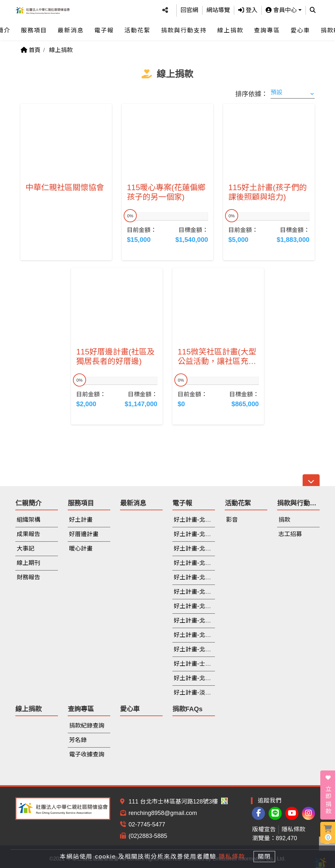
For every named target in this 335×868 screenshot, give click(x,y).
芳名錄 (78, 740)
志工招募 (290, 534)
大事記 (26, 549)
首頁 (31, 50)
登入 (248, 9)
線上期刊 (28, 563)
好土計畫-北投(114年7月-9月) (212, 534)
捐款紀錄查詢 (87, 726)
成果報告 (28, 534)
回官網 (189, 9)
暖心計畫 (81, 549)
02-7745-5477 (147, 824)
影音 (232, 520)
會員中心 (281, 9)
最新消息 (71, 27)
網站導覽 (218, 9)
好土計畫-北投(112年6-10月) (211, 635)
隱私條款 (293, 829)
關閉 (267, 856)
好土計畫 (81, 520)
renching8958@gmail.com (163, 813)
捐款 (284, 520)
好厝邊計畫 (84, 534)
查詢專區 (267, 27)
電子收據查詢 (87, 754)
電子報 (104, 27)
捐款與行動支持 (184, 27)
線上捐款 (230, 27)
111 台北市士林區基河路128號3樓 (178, 802)
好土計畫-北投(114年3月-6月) (212, 549)
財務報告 (28, 577)
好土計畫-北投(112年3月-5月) (212, 649)
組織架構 (28, 520)
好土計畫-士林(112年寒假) (208, 664)
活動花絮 (137, 27)
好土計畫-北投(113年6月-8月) (212, 592)
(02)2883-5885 (148, 836)
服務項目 (34, 27)
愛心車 (300, 27)
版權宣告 (264, 829)
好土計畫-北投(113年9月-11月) (214, 577)
